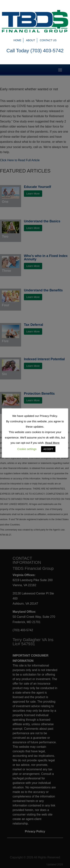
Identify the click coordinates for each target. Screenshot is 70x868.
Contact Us (48, 40)
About (31, 40)
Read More (52, 443)
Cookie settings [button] (27, 449)
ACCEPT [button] (48, 449)
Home (17, 40)
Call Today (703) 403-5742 (35, 51)
